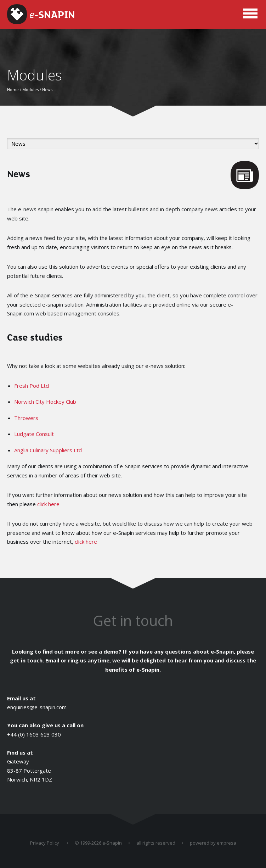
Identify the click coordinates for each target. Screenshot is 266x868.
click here (48, 504)
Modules (30, 89)
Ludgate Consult (34, 434)
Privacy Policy (45, 843)
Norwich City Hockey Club (45, 402)
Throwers (26, 418)
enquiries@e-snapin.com (37, 707)
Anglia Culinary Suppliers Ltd (48, 450)
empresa (227, 843)
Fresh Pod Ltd (32, 386)
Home (13, 89)
